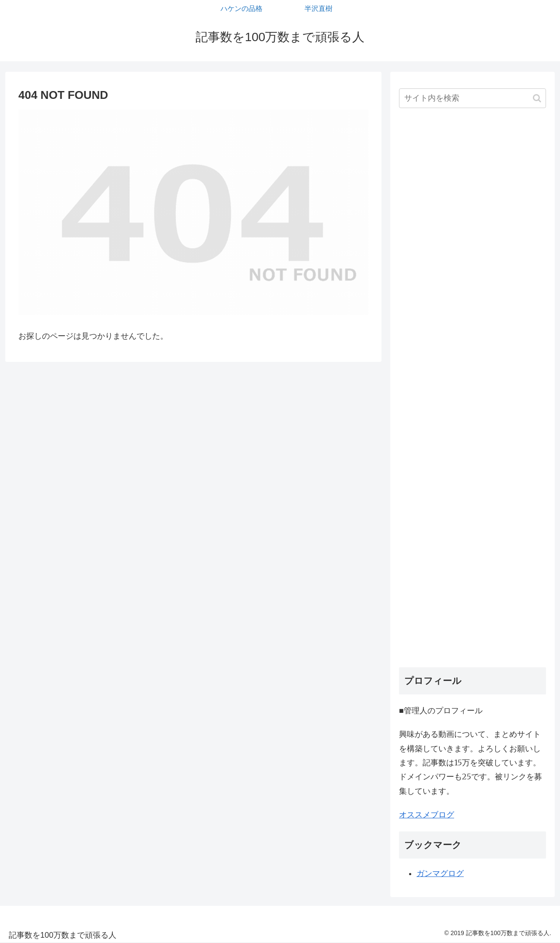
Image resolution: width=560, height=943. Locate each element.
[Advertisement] (472, 391)
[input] (472, 98)
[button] (537, 98)
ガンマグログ (440, 873)
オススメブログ (427, 815)
